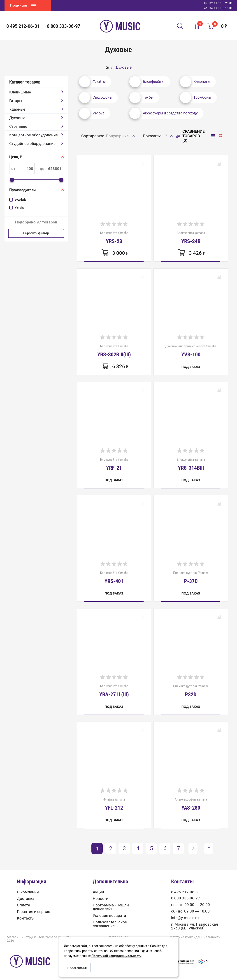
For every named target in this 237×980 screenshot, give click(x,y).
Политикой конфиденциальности (116, 956)
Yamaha (20, 208)
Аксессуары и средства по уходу (164, 113)
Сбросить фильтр (36, 233)
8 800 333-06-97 (64, 26)
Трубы (141, 98)
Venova (92, 113)
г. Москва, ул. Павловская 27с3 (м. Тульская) (194, 926)
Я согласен (77, 968)
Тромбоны (195, 98)
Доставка (26, 899)
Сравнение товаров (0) (190, 136)
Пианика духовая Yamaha (191, 577)
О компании (28, 892)
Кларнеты (195, 82)
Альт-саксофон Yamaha (191, 804)
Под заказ (191, 367)
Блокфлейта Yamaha (114, 237)
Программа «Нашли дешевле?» (111, 907)
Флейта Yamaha (114, 804)
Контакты (26, 918)
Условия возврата (109, 916)
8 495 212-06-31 (23, 26)
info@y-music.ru (185, 918)
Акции (98, 892)
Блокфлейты (147, 82)
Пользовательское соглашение (110, 924)
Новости (101, 899)
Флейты (92, 82)
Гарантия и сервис (34, 912)
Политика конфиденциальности (194, 937)
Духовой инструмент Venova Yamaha (191, 351)
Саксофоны (96, 98)
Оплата (23, 905)
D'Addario (21, 200)
